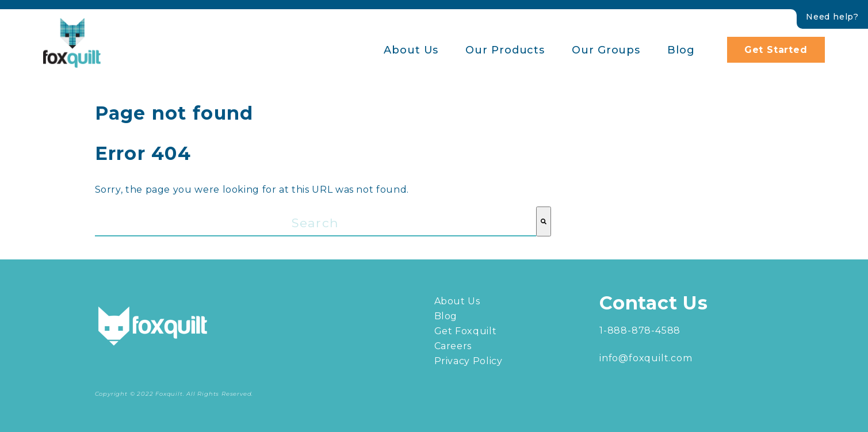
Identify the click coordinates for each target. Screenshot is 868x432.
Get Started (776, 50)
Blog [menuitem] (681, 50)
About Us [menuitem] (411, 50)
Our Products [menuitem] (505, 50)
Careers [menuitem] (453, 346)
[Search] (544, 221)
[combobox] (316, 221)
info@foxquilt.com (646, 358)
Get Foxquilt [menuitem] (466, 331)
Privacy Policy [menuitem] (469, 361)
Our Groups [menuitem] (606, 50)
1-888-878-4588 (640, 330)
